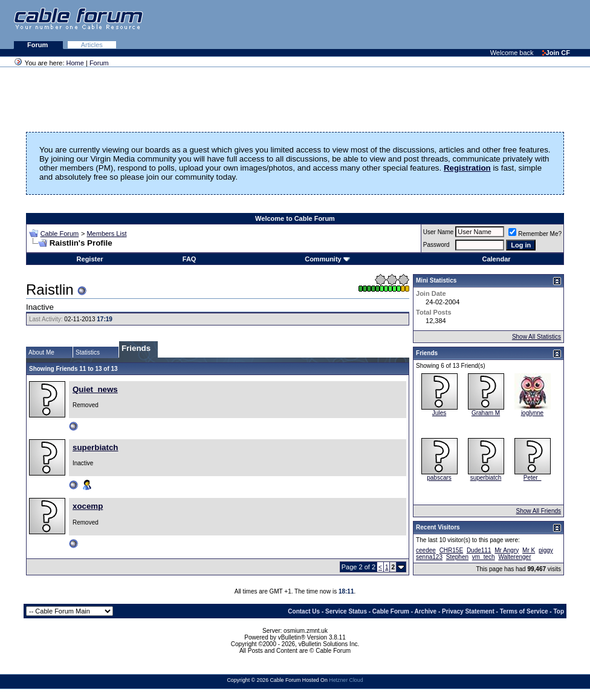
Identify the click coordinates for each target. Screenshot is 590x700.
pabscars (439, 478)
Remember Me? (535, 234)
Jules (439, 413)
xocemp (88, 506)
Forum (38, 45)
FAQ (190, 259)
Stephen (457, 557)
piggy (546, 550)
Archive (426, 611)
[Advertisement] (442, 24)
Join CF (556, 53)
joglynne (532, 413)
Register (90, 259)
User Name (439, 232)
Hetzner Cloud (346, 680)
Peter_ (532, 478)
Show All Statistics (537, 337)
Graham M (486, 413)
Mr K (529, 550)
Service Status (346, 611)
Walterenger (514, 557)
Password (436, 245)
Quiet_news (95, 389)
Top (559, 611)
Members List (106, 234)
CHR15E (451, 550)
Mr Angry (507, 550)
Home (75, 63)
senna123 (429, 557)
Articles (92, 45)
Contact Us (304, 611)
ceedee (426, 550)
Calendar (496, 259)
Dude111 (479, 550)
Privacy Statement (468, 611)
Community (327, 259)
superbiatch (96, 447)
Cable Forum (60, 234)
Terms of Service (524, 611)
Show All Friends (539, 511)
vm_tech (484, 557)
